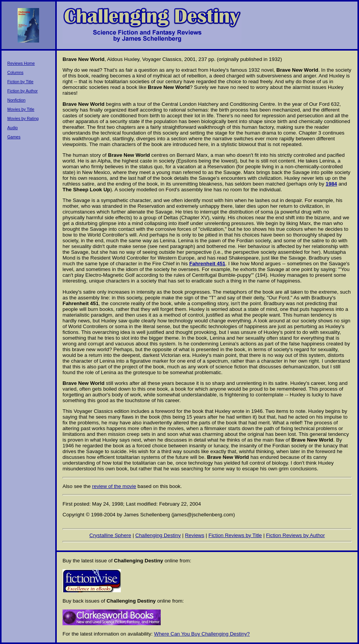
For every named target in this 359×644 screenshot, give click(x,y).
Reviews (194, 535)
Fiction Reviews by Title (235, 535)
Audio (12, 128)
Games (14, 137)
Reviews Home (21, 63)
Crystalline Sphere (110, 535)
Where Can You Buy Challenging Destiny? (202, 634)
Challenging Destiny (158, 535)
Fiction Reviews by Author (296, 535)
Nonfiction (16, 100)
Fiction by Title (20, 82)
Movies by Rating (23, 118)
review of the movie (114, 486)
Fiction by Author (22, 91)
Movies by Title (21, 109)
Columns (15, 72)
